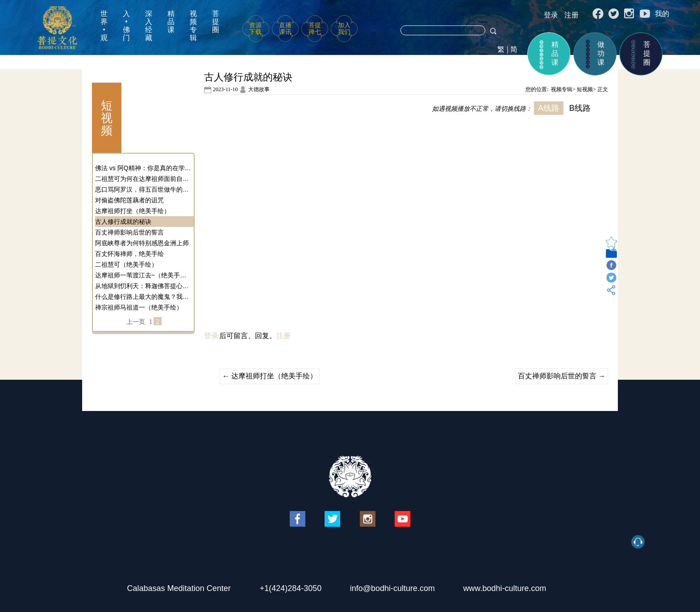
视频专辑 (193, 26)
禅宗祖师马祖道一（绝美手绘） (139, 307)
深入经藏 (149, 26)
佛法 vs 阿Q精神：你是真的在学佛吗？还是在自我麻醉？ (143, 168)
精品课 (171, 22)
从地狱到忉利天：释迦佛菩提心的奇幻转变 (143, 286)
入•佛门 (126, 26)
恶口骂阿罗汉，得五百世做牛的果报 (143, 189)
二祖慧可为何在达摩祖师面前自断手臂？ (143, 179)
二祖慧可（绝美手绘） (126, 264)
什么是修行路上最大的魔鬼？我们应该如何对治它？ (143, 297)
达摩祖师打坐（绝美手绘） (133, 211)
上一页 (136, 322)
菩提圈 (216, 22)
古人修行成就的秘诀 (123, 222)
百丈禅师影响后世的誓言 (129, 232)
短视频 (585, 89)
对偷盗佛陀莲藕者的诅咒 (129, 200)
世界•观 (104, 26)
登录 (551, 15)
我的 (662, 14)
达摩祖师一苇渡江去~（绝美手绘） (143, 275)
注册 (571, 15)
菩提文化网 (57, 27)
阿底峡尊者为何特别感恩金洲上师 (142, 243)
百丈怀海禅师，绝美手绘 (129, 254)
